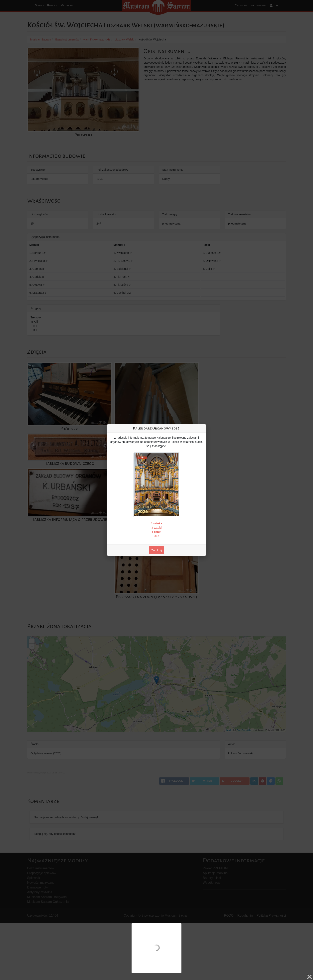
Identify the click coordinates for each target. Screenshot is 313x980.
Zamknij (157, 550)
